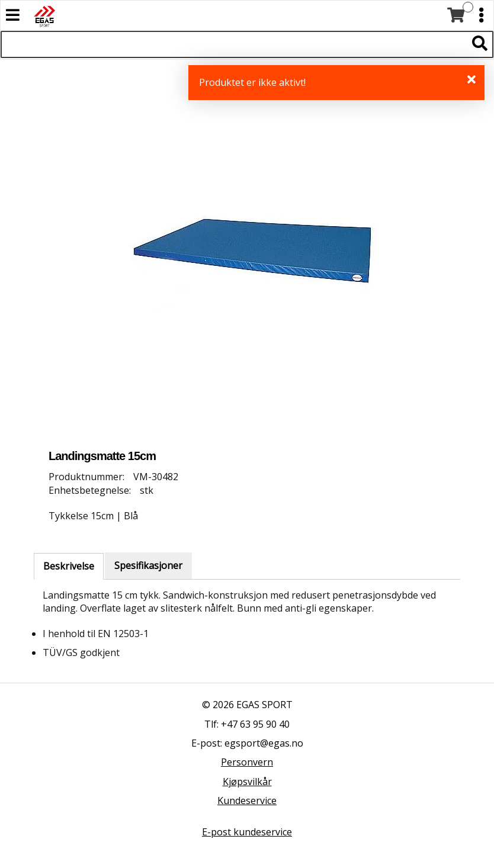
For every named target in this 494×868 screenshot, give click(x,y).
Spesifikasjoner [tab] (148, 565)
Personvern (247, 762)
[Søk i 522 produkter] (234, 44)
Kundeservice (247, 801)
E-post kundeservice (247, 832)
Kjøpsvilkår (247, 782)
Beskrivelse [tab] (69, 566)
